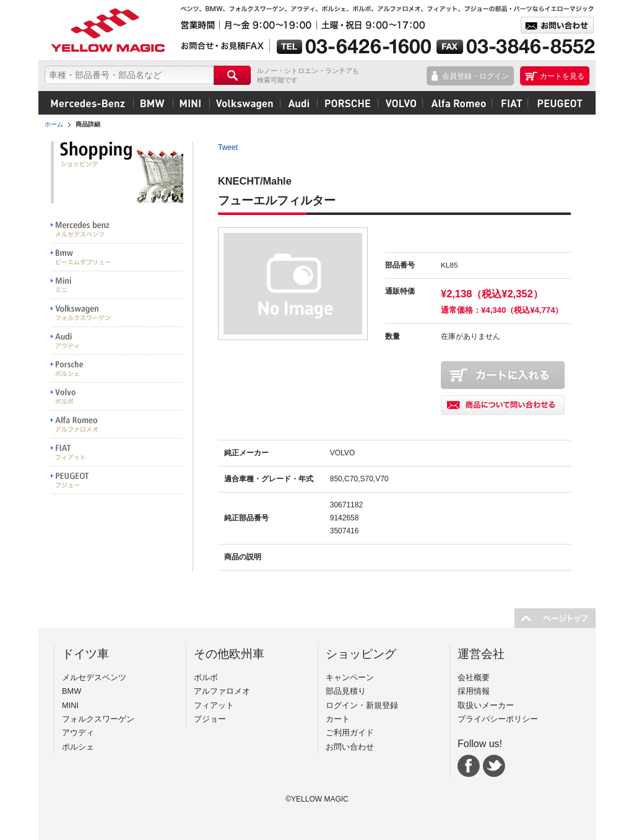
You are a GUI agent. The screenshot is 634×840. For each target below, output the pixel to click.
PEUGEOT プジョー (117, 480)
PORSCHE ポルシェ (117, 369)
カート (338, 719)
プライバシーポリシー (498, 719)
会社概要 (474, 677)
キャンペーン (350, 677)
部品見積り (346, 691)
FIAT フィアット (117, 453)
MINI (191, 103)
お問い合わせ (350, 747)
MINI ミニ (117, 285)
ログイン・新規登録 (362, 705)
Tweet (228, 147)
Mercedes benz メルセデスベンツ (117, 230)
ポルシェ (347, 103)
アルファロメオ (457, 103)
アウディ (298, 103)
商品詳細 (88, 124)
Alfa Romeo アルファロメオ (117, 425)
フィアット (510, 103)
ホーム (54, 124)
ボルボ (400, 103)
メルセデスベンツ (88, 103)
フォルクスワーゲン (245, 103)
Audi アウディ (117, 341)
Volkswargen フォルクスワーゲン (117, 313)
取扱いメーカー (486, 705)
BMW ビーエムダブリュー (117, 257)
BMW (153, 103)
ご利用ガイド (350, 733)
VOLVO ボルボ (117, 397)
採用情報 (474, 691)
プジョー (558, 103)
